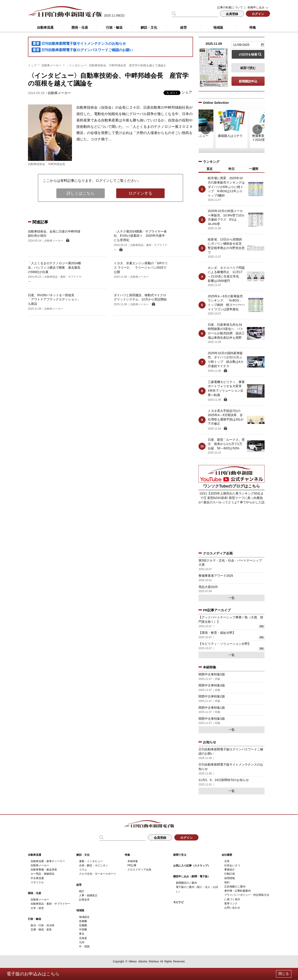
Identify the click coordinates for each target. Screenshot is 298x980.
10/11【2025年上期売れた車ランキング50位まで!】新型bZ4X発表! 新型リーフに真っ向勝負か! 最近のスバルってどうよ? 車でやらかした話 (231, 498)
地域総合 (84, 917)
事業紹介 (230, 870)
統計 (82, 891)
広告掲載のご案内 (235, 887)
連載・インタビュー (91, 861)
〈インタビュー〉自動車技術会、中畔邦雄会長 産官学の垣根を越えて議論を (116, 65)
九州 (82, 942)
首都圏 (83, 921)
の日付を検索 (248, 54)
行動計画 (230, 874)
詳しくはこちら (81, 193)
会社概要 (227, 855)
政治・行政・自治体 (42, 925)
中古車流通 (37, 878)
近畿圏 (83, 925)
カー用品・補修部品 (42, 874)
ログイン (258, 14)
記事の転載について (230, 7)
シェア (187, 92)
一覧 (232, 598)
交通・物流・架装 (41, 930)
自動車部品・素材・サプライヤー (50, 904)
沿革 (227, 861)
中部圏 (83, 930)
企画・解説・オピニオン (94, 865)
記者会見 (84, 900)
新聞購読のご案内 (186, 883)
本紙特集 (133, 861)
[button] (206, 129)
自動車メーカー (51, 65)
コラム (83, 870)
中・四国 (84, 947)
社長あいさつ (232, 865)
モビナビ (178, 902)
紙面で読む (248, 68)
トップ (32, 65)
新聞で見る (180, 855)
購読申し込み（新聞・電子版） (192, 876)
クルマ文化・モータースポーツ (97, 874)
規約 (227, 882)
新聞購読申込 (248, 81)
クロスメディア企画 (139, 870)
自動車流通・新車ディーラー (48, 861)
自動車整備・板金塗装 (44, 870)
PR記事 (132, 865)
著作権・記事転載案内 (237, 891)
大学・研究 (37, 908)
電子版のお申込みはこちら (33, 974)
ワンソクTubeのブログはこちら (232, 486)
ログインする (140, 193)
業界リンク (231, 904)
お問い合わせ (232, 908)
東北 (82, 934)
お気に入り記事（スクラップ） (192, 866)
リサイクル (37, 882)
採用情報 (230, 878)
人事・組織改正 (88, 895)
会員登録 (232, 14)
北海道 (83, 938)
